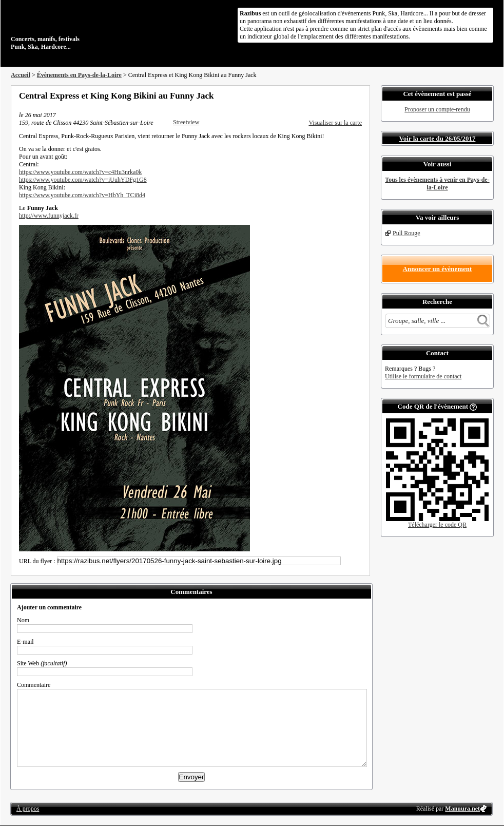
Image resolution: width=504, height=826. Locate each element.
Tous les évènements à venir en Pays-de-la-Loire (437, 184)
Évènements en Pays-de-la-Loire (79, 75)
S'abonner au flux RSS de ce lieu (358, 95)
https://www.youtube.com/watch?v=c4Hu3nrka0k (80, 172)
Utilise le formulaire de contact (423, 376)
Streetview (186, 122)
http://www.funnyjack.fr (49, 216)
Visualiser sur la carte (335, 123)
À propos (28, 809)
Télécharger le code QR (437, 525)
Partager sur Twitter (331, 95)
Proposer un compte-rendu (437, 109)
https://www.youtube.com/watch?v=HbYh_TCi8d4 (82, 195)
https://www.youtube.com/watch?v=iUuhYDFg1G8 (83, 180)
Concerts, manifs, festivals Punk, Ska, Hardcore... (77, 28)
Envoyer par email (344, 95)
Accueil (21, 75)
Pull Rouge (406, 233)
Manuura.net (462, 809)
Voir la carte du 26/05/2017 (438, 138)
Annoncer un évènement (438, 269)
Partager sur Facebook (317, 95)
